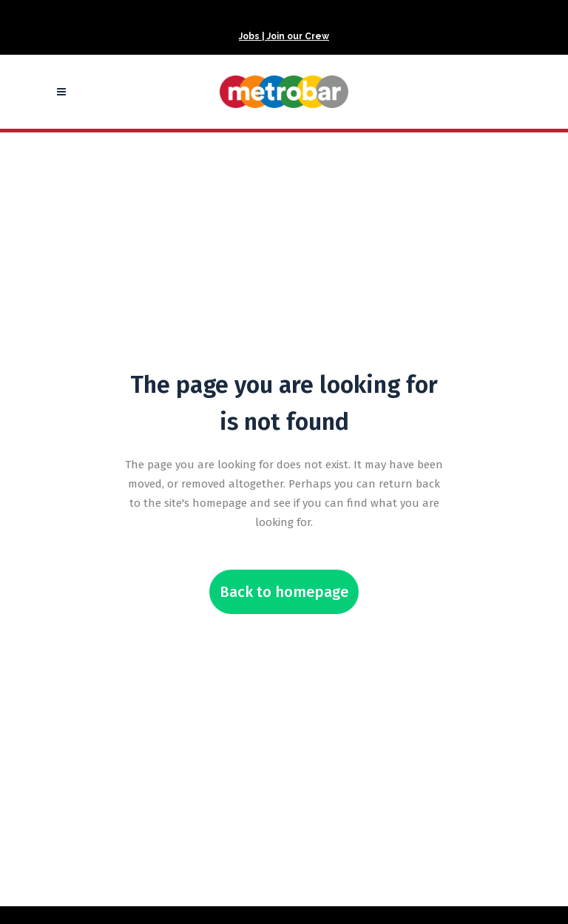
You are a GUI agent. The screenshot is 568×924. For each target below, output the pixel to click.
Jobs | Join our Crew (284, 36)
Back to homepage (284, 592)
